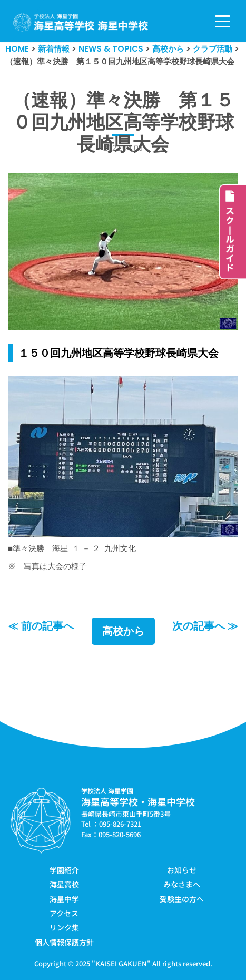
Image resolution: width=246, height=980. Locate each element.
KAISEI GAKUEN (121, 963)
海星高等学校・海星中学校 (138, 801)
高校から (123, 631)
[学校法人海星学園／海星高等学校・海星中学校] (81, 22)
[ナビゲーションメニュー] (223, 21)
